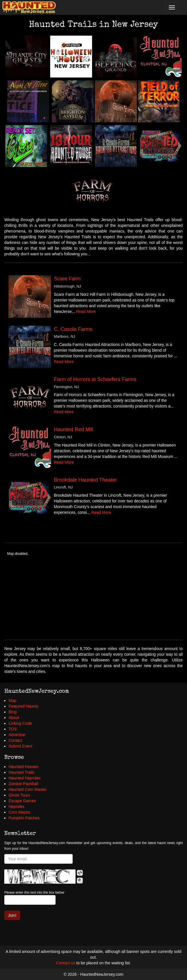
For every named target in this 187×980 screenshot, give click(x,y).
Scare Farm (67, 279)
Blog (13, 712)
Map (12, 700)
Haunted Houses (23, 767)
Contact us (66, 963)
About (14, 718)
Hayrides (16, 806)
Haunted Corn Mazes (27, 789)
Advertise (17, 735)
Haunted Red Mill (74, 429)
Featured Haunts (23, 706)
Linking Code (20, 723)
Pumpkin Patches (24, 818)
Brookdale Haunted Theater (85, 480)
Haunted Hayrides (25, 778)
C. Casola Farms (73, 329)
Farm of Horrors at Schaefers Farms (95, 379)
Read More (86, 311)
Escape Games (22, 801)
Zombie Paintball (23, 784)
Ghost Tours (19, 795)
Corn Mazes (19, 812)
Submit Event (20, 746)
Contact (15, 740)
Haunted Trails (21, 772)
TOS (13, 729)
